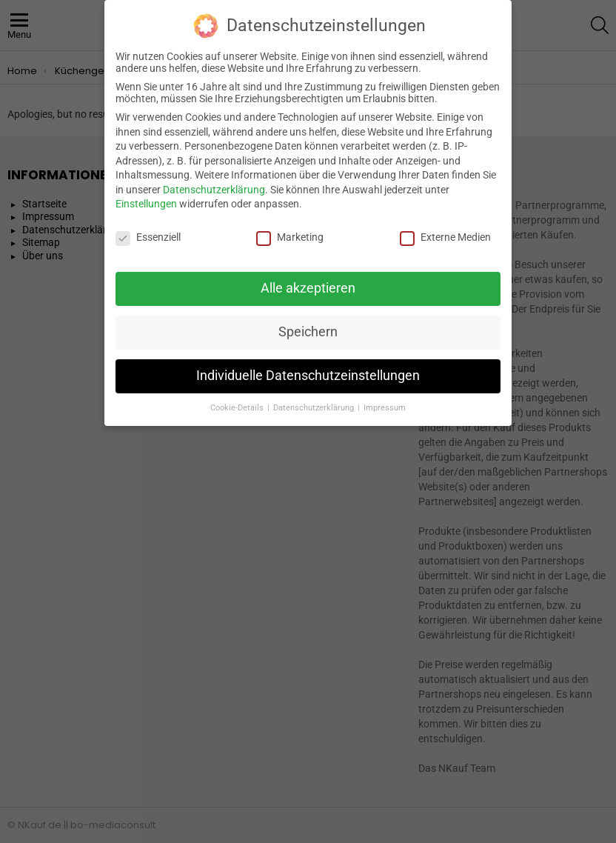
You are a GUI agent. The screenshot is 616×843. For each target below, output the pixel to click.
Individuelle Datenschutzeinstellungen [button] (308, 367)
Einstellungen (146, 196)
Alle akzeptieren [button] (308, 279)
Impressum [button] (385, 399)
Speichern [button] (308, 323)
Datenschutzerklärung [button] (315, 399)
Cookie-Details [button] (238, 399)
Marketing (290, 229)
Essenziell (148, 229)
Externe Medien (445, 229)
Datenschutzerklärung (214, 181)
